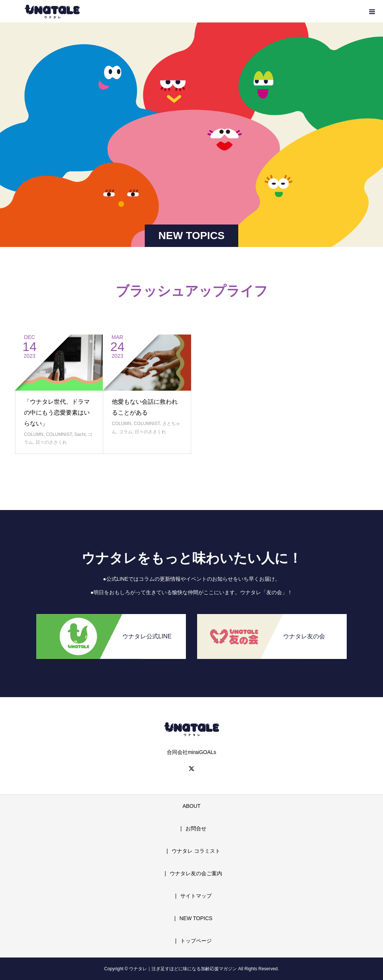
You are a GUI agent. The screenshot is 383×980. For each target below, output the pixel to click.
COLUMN (34, 434)
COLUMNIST (59, 434)
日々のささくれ (51, 442)
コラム (126, 432)
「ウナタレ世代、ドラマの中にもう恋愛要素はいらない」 (57, 413)
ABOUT (191, 806)
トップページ (196, 941)
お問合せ (196, 828)
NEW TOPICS (196, 918)
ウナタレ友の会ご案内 (196, 873)
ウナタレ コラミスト (196, 851)
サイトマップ (196, 896)
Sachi (80, 434)
